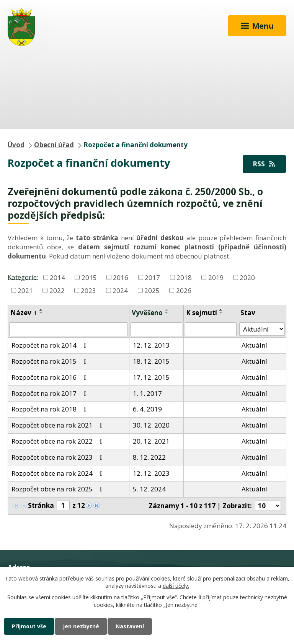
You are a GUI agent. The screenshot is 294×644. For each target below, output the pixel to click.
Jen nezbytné (81, 626)
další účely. (176, 586)
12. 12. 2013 (151, 345)
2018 (184, 277)
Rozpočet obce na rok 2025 (59, 489)
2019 (216, 277)
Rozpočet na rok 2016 (51, 377)
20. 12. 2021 (151, 441)
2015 (89, 277)
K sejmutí (202, 313)
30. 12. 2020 (151, 425)
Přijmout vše (29, 626)
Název (24, 313)
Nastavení (130, 626)
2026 (184, 290)
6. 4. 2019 (147, 409)
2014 (57, 277)
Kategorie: (23, 277)
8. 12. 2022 (149, 457)
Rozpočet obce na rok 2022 (59, 441)
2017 (152, 277)
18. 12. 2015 (151, 361)
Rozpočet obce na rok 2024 (59, 473)
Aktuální (254, 345)
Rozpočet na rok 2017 (51, 393)
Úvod (16, 145)
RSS (265, 164)
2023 (88, 290)
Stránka (41, 505)
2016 (121, 277)
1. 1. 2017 (147, 393)
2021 (25, 290)
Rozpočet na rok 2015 (51, 361)
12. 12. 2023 (151, 473)
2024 (120, 290)
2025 (152, 290)
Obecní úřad (54, 145)
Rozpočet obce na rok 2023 (59, 457)
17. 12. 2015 (151, 377)
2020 (247, 277)
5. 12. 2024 (149, 489)
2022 (57, 290)
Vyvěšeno (147, 313)
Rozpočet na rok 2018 (51, 409)
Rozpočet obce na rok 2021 (59, 425)
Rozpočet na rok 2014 (51, 345)
